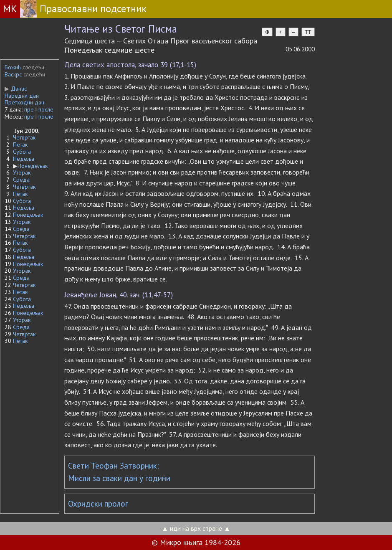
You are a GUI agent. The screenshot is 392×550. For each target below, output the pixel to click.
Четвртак (24, 137)
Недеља (24, 159)
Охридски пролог (98, 504)
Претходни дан (24, 102)
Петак (20, 144)
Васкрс (13, 74)
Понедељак (33, 166)
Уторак (22, 172)
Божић (13, 67)
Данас (16, 89)
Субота (22, 152)
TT (308, 32)
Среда (21, 180)
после (46, 109)
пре (29, 109)
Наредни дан (22, 96)
